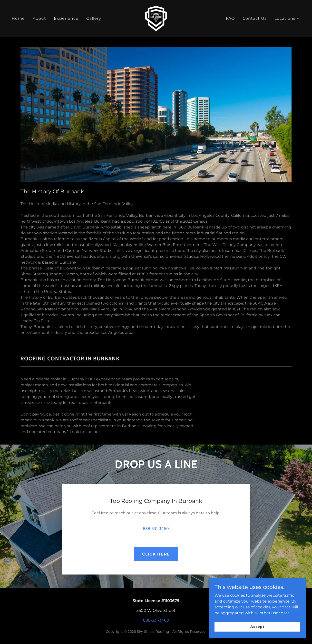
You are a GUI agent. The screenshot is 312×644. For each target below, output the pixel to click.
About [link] (39, 18)
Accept (257, 626)
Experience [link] (66, 18)
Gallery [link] (94, 18)
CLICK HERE (156, 554)
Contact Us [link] (255, 18)
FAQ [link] (230, 18)
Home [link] (18, 18)
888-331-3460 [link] (156, 529)
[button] (287, 19)
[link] (156, 18)
